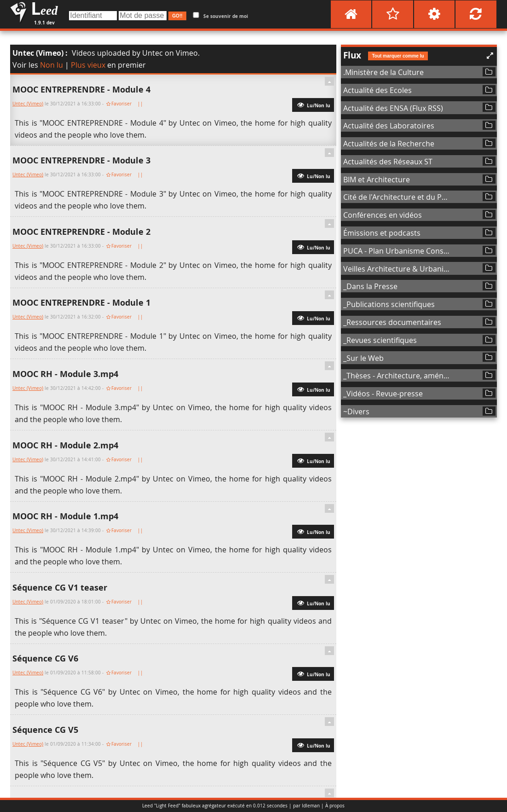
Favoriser (121, 104)
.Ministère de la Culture (383, 72)
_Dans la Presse (370, 286)
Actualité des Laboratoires (389, 126)
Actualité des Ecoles (377, 90)
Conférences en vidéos (383, 215)
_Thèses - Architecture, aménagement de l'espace (397, 376)
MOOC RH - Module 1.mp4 (65, 516)
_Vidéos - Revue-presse (383, 394)
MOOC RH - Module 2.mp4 (65, 445)
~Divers (356, 412)
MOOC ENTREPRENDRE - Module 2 (81, 232)
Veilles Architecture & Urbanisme (397, 269)
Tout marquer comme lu (398, 56)
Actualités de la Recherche (389, 144)
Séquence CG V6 (45, 658)
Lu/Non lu (313, 104)
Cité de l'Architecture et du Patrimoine (397, 197)
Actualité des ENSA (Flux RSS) (393, 108)
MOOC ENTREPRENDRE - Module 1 (81, 303)
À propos (335, 806)
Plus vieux (88, 65)
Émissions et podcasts (382, 233)
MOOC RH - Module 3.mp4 (65, 374)
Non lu (52, 65)
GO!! (177, 16)
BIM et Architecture (377, 180)
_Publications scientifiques (389, 304)
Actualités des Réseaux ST (388, 162)
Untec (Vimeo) (38, 53)
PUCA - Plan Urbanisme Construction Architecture (397, 251)
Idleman (311, 806)
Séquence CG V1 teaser (60, 588)
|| (141, 104)
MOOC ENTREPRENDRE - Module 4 (81, 90)
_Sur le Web (363, 358)
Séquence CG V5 (45, 730)
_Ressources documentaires (392, 322)
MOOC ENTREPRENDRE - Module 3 (81, 160)
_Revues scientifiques (380, 340)
